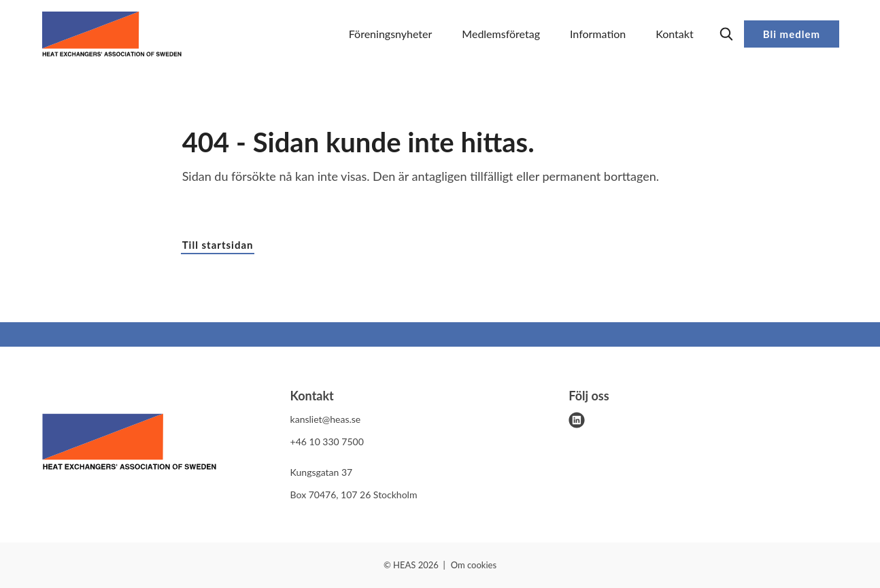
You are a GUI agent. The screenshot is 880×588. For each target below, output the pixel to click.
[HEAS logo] (129, 444)
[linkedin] (577, 420)
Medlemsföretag (501, 34)
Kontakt (674, 34)
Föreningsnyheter (391, 34)
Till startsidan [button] (218, 245)
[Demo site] (112, 34)
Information (598, 34)
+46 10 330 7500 (327, 442)
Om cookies (474, 565)
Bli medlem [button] (792, 34)
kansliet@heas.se (326, 419)
